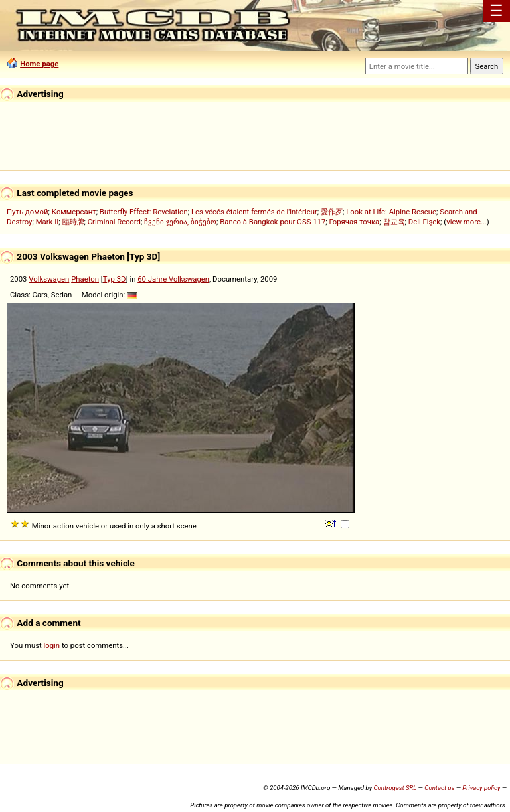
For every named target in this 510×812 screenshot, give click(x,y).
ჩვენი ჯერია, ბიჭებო (180, 222)
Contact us (439, 788)
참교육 (394, 222)
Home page (39, 64)
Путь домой (28, 212)
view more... (467, 222)
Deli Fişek (424, 222)
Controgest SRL (395, 788)
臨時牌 (73, 222)
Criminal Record (114, 222)
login (52, 645)
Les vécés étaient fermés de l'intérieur (254, 212)
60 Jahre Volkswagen (173, 279)
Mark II (47, 222)
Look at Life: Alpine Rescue (391, 212)
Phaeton (85, 279)
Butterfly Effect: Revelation (144, 212)
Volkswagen (49, 279)
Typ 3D (115, 279)
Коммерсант (74, 212)
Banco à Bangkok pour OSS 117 (273, 222)
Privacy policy (481, 788)
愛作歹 (332, 212)
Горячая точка (355, 222)
